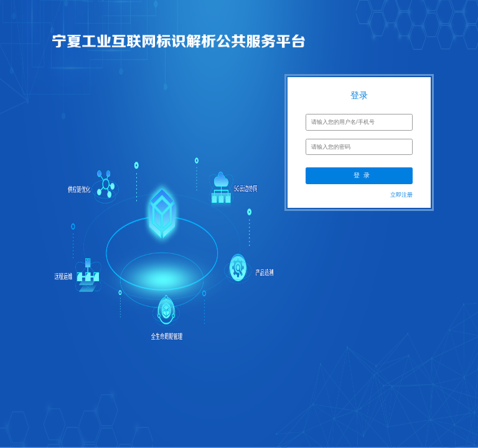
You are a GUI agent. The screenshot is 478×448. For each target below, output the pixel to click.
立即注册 (401, 195)
